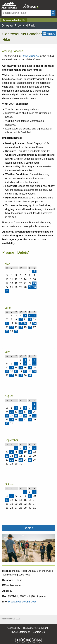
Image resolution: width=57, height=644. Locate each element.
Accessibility (13, 628)
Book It (28, 528)
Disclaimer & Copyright (35, 628)
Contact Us (39, 632)
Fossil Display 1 (30, 56)
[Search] (26, 13)
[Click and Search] (53, 13)
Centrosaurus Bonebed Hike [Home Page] (14, 20)
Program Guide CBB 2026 (22, 602)
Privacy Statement (20, 632)
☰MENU (49, 34)
